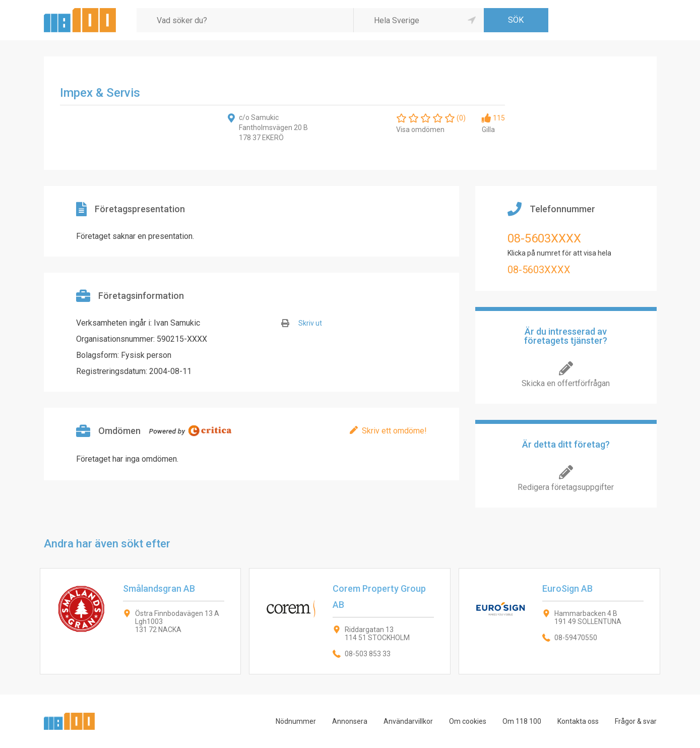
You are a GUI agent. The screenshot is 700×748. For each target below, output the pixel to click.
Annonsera (350, 721)
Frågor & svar (636, 721)
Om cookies (468, 721)
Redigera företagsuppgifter (566, 487)
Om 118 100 (522, 721)
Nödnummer (296, 721)
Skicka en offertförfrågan (566, 383)
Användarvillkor (408, 721)
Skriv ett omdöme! (394, 431)
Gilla (488, 130)
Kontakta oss (578, 721)
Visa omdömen (420, 130)
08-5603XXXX (544, 238)
